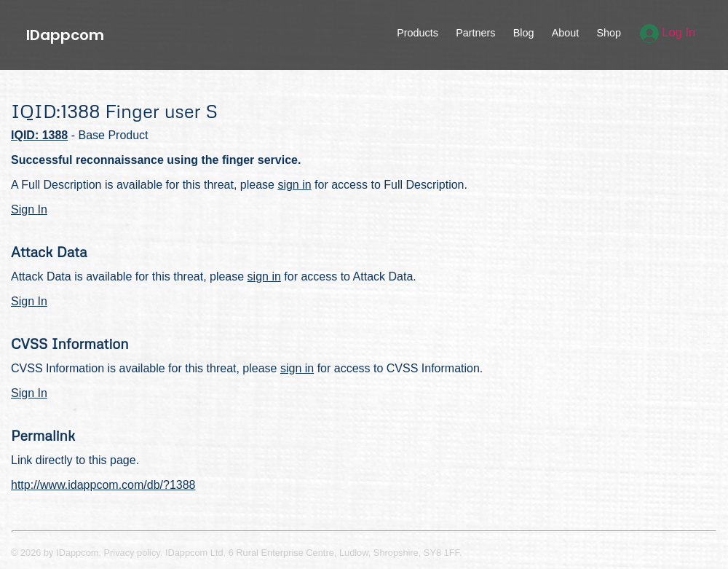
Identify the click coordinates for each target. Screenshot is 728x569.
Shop (609, 33)
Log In (668, 32)
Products (418, 33)
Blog (524, 33)
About (566, 33)
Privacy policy (132, 553)
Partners (475, 33)
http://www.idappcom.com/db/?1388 (103, 485)
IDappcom (65, 35)
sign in (294, 185)
